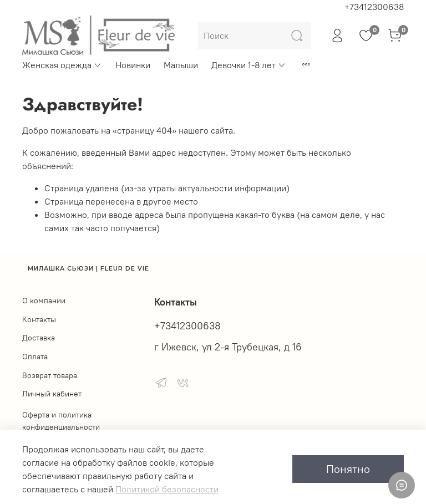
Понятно (348, 469)
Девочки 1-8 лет (249, 65)
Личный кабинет (52, 394)
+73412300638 (374, 7)
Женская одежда (62, 65)
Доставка (39, 338)
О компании (44, 301)
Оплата (35, 357)
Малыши (181, 65)
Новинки (133, 65)
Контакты (39, 319)
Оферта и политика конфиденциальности (61, 421)
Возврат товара (50, 375)
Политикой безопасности (167, 489)
